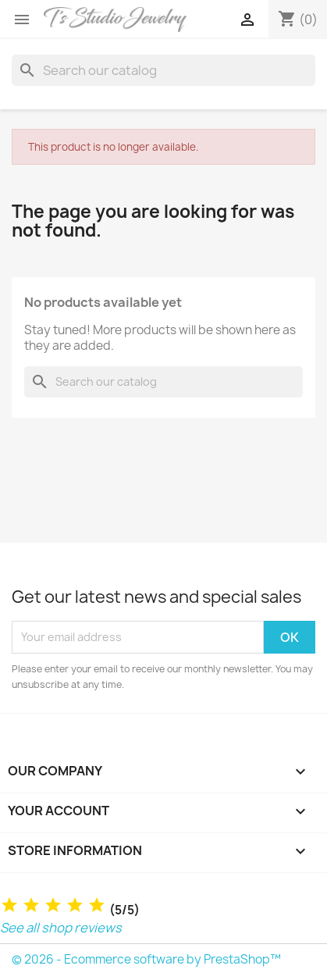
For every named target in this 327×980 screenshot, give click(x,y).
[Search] (163, 70)
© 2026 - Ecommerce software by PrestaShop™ (146, 959)
